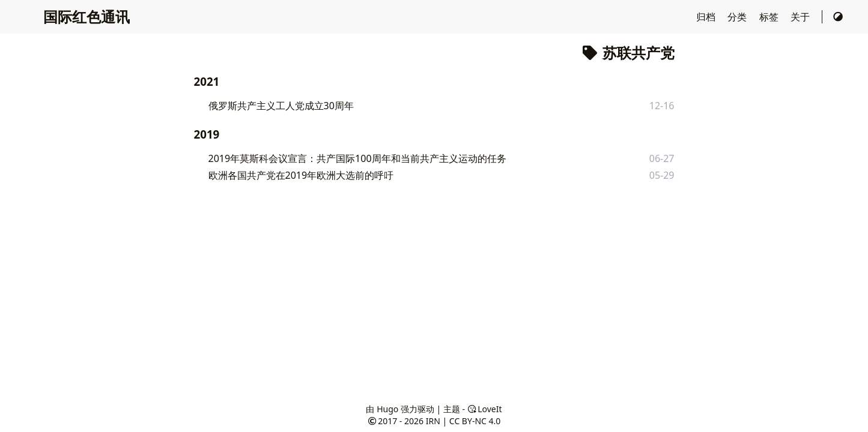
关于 (801, 17)
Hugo (387, 409)
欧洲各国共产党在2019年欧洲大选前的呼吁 (301, 175)
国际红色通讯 (86, 16)
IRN (433, 421)
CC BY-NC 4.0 (475, 421)
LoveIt (485, 409)
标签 (770, 17)
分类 (738, 17)
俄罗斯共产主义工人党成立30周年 (281, 106)
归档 (707, 17)
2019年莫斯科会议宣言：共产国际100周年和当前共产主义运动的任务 (357, 158)
